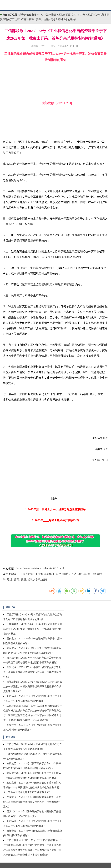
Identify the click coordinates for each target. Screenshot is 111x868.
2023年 (82, 574)
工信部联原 (27, 574)
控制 (30, 579)
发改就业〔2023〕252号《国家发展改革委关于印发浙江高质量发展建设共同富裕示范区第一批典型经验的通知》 (32, 672)
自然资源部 (63, 574)
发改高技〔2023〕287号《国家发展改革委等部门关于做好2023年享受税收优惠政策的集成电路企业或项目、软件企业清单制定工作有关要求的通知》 (32, 788)
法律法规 (51, 15)
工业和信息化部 (45, 574)
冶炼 (10, 579)
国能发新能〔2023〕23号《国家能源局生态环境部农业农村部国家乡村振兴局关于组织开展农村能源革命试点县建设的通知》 (33, 687)
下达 (74, 574)
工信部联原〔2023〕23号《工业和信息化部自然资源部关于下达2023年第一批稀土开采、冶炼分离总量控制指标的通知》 (33, 629)
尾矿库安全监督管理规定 (37, 284)
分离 (17, 579)
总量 (23, 579)
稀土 (100, 574)
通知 (44, 579)
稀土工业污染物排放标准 (37, 268)
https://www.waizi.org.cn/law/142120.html (40, 568)
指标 (37, 579)
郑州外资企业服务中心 (32, 15)
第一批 (92, 574)
